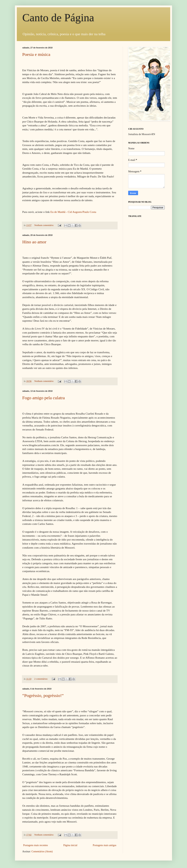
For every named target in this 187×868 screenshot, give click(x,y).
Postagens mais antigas (105, 845)
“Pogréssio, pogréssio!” (43, 695)
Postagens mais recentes (36, 845)
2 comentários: (41, 679)
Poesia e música (36, 54)
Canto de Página (58, 18)
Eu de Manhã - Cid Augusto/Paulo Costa (73, 212)
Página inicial (70, 845)
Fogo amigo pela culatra (44, 398)
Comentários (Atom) (42, 851)
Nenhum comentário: (44, 225)
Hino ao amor (34, 242)
